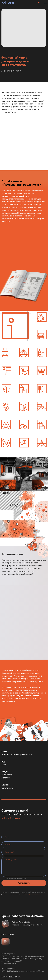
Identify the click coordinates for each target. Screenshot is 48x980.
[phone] (24, 852)
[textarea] (24, 867)
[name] (24, 837)
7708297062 (11, 969)
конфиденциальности (32, 894)
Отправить (24, 883)
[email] (24, 845)
